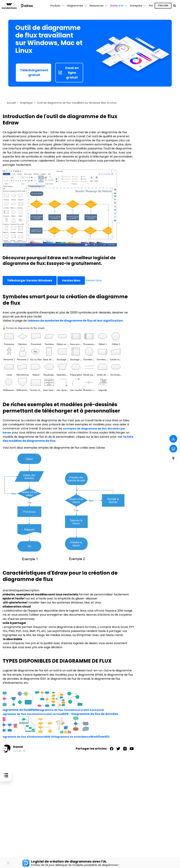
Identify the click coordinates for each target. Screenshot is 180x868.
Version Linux (94, 280)
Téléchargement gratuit (34, 73)
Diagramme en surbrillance (79, 737)
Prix (151, 6)
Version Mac (71, 280)
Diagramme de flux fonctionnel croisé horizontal (74, 710)
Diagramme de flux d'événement (25, 737)
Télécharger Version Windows (30, 280)
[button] (119, 6)
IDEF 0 (54, 737)
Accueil (11, 103)
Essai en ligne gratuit (68, 73)
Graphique (26, 103)
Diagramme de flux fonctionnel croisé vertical (35, 714)
